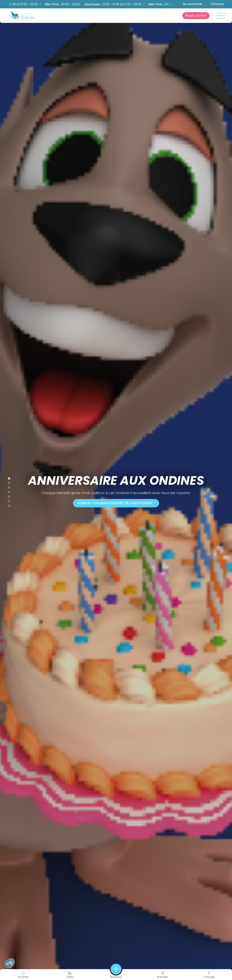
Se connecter (193, 4)
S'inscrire (217, 4)
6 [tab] (7, 500)
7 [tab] (7, 505)
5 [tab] (7, 496)
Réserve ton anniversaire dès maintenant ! (116, 503)
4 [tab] (7, 491)
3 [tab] (7, 487)
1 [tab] (7, 478)
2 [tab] (7, 482)
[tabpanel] (116, 490)
